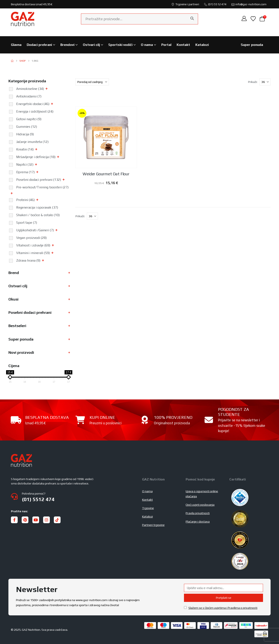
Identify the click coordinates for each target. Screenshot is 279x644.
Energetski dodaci (33, 104)
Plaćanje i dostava (198, 522)
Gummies (27, 127)
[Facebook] (14, 520)
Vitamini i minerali (33, 253)
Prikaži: (253, 82)
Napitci (25, 164)
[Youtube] (36, 520)
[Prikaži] (265, 82)
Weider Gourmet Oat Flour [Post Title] (106, 174)
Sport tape (27, 223)
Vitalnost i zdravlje (33, 245)
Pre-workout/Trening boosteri (42, 187)
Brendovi (67, 45)
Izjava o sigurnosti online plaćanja (202, 494)
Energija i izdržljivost (35, 111)
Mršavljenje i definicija (36, 157)
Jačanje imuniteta (32, 142)
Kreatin (25, 149)
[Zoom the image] (21, 456)
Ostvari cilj (91, 45)
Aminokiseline (30, 89)
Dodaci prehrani (39, 45)
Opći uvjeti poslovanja (200, 505)
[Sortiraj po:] (92, 82)
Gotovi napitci (29, 119)
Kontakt (183, 45)
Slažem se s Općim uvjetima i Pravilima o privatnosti (223, 608)
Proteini (25, 200)
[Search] (192, 19)
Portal (166, 45)
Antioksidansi (29, 96)
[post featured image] (106, 137)
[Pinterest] (25, 520)
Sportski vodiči (120, 45)
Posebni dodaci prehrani (39, 180)
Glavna (16, 45)
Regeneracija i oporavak (37, 207)
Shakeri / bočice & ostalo (38, 215)
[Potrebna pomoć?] (74, 497)
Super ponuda (252, 45)
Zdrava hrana (28, 260)
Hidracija (25, 134)
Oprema (25, 172)
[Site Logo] (23, 19)
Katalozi (202, 45)
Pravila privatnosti (198, 513)
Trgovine (148, 508)
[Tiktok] (57, 520)
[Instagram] (46, 520)
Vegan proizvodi (31, 238)
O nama (147, 45)
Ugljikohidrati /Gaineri (35, 230)
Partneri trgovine (153, 525)
